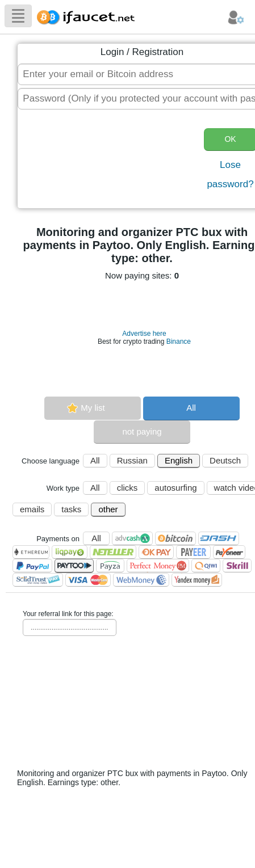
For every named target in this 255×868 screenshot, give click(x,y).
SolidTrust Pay (38, 580)
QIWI (206, 566)
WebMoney (141, 580)
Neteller (113, 552)
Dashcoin (219, 538)
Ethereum (31, 552)
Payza (110, 566)
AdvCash (132, 538)
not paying (142, 431)
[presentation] (111, 160)
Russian (132, 460)
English (179, 460)
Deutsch (225, 460)
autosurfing (175, 488)
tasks (71, 509)
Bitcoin (175, 538)
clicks (127, 488)
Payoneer (229, 552)
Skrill (237, 566)
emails (32, 509)
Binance (179, 342)
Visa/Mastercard (88, 580)
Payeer (193, 552)
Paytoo (74, 566)
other (108, 509)
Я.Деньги (197, 580)
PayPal (32, 566)
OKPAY (156, 552)
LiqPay (70, 552)
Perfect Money (158, 566)
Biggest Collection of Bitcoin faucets (89, 16)
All (191, 408)
